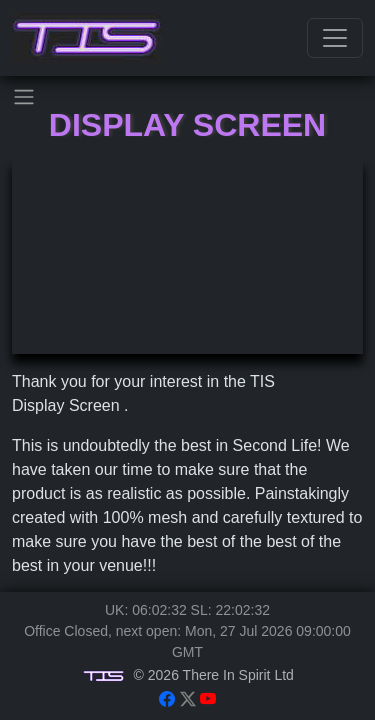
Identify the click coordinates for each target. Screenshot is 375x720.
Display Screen (187, 125)
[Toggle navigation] (335, 38)
